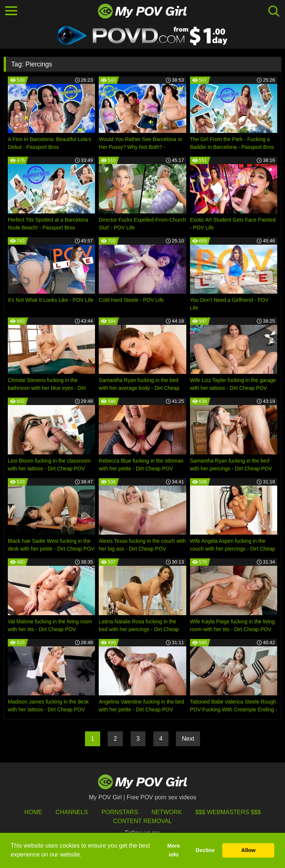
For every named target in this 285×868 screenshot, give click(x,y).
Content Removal (143, 821)
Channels (72, 812)
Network (167, 812)
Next (188, 739)
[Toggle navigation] (11, 11)
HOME (33, 812)
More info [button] (174, 850)
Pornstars (119, 812)
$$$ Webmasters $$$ (228, 812)
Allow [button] (248, 850)
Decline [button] (205, 850)
